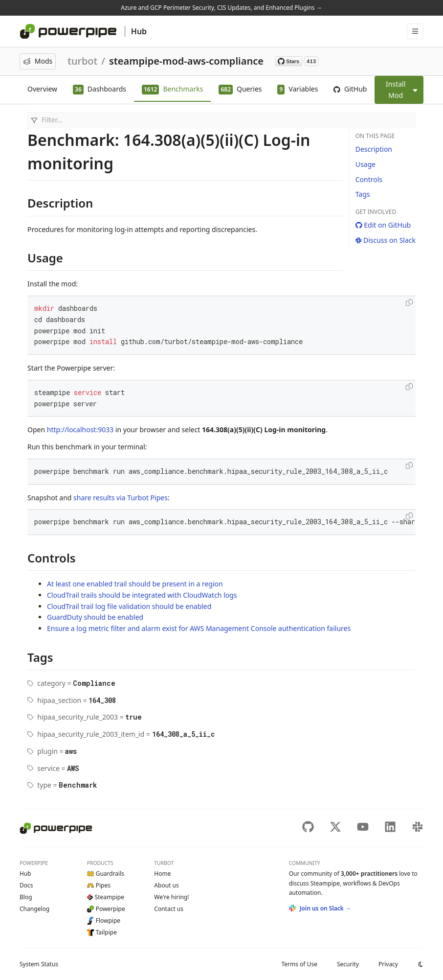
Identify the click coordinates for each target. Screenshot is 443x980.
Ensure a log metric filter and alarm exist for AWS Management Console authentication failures (199, 628)
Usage (365, 164)
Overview (42, 89)
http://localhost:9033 (80, 430)
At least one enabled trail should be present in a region (135, 584)
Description (374, 149)
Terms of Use (299, 964)
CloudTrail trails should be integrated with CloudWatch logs (142, 595)
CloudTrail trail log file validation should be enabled (129, 606)
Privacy (388, 964)
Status (39, 964)
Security (348, 964)
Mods (38, 61)
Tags (363, 194)
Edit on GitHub (383, 225)
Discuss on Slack (386, 240)
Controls (369, 179)
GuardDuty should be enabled (95, 617)
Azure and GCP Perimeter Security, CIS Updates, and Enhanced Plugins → (221, 8)
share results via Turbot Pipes (121, 498)
